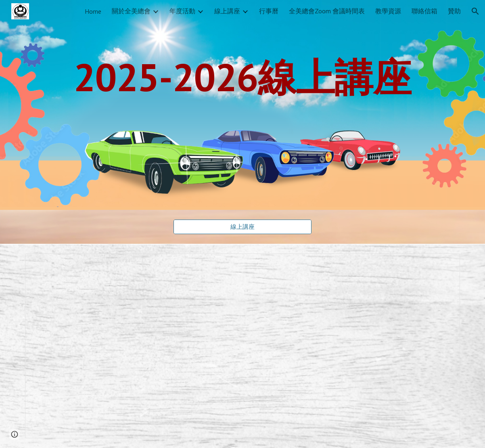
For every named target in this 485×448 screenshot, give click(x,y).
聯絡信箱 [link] (424, 11)
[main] (242, 77)
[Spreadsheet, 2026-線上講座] (242, 346)
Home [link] (93, 11)
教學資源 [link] (388, 11)
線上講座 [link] (227, 11)
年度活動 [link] (182, 11)
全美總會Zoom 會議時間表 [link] (327, 11)
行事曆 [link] (269, 11)
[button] (475, 11)
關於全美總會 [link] (131, 11)
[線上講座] (242, 227)
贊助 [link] (454, 11)
